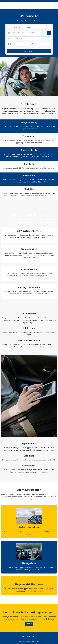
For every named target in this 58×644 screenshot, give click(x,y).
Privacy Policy (25, 636)
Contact (29, 624)
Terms (34, 636)
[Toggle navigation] (54, 6)
